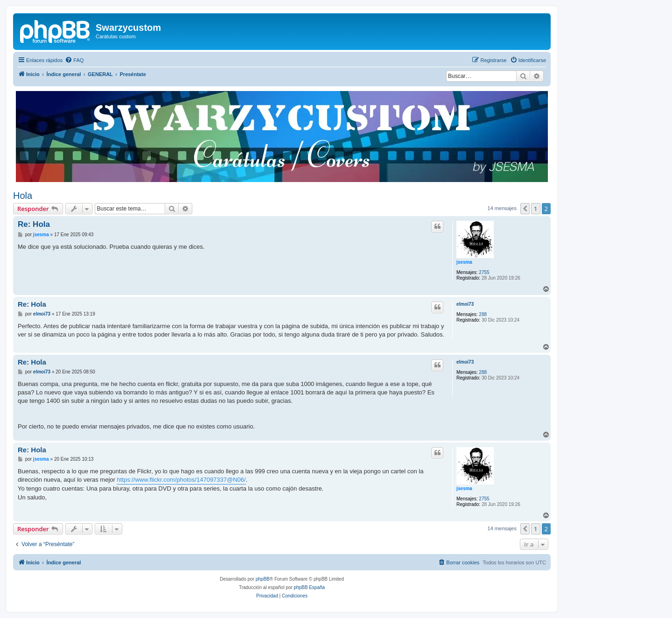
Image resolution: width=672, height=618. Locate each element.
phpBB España (309, 587)
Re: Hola (34, 224)
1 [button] (535, 209)
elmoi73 (465, 304)
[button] (525, 209)
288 (483, 314)
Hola (23, 196)
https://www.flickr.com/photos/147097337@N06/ (181, 480)
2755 (484, 272)
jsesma (464, 262)
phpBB (263, 579)
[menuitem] (74, 60)
